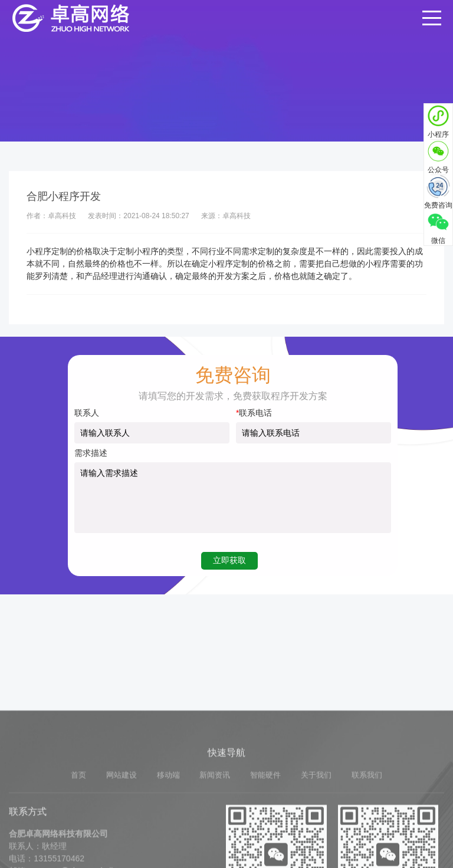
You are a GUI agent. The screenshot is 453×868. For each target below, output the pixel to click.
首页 (78, 852)
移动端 (168, 852)
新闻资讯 (215, 852)
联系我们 (367, 852)
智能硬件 (265, 852)
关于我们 (316, 852)
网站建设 (122, 852)
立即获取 (229, 560)
